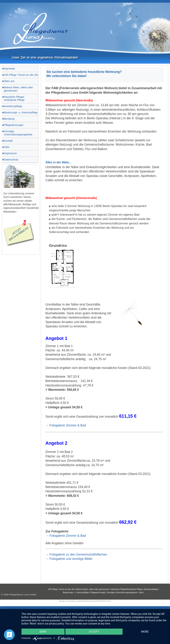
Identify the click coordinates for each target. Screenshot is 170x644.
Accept (94, 631)
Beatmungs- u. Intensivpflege (21, 112)
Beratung (9, 119)
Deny (43, 631)
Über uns (9, 81)
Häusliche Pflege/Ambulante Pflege (127, 589)
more (145, 631)
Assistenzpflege (13, 106)
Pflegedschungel (14, 125)
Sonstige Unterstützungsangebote (18, 133)
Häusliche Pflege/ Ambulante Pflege (14, 98)
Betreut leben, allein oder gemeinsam (18, 89)
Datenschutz (11, 160)
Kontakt (8, 141)
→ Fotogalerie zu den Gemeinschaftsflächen (76, 554)
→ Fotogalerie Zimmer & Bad (66, 425)
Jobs (7, 147)
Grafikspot (73, 601)
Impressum (10, 153)
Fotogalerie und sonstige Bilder (71, 559)
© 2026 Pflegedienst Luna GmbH (19, 595)
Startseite (9, 69)
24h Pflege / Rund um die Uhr (21, 75)
